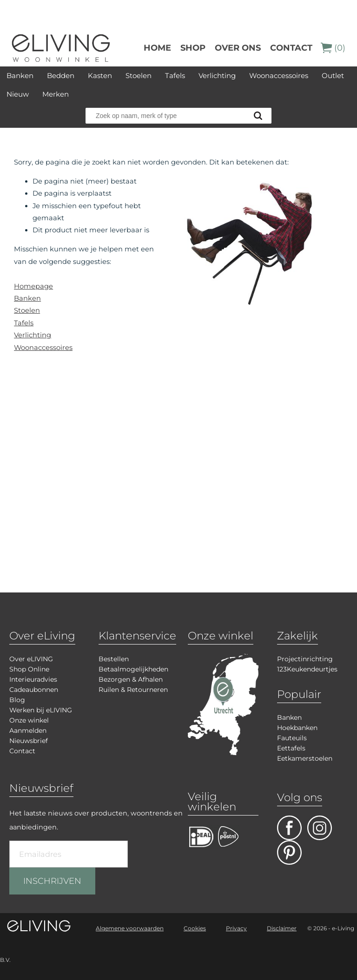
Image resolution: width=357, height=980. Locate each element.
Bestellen (114, 659)
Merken (56, 94)
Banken (20, 76)
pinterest (289, 852)
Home (157, 48)
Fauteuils (292, 738)
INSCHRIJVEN (52, 881)
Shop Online (29, 669)
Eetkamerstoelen (305, 758)
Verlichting (217, 76)
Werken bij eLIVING (41, 710)
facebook (289, 828)
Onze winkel (29, 720)
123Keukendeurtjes (307, 669)
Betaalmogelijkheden (133, 669)
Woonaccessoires (279, 76)
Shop (193, 48)
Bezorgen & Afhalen (131, 679)
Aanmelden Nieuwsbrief (29, 736)
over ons (238, 48)
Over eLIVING (31, 659)
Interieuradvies (33, 679)
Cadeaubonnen (34, 690)
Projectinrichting (305, 659)
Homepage (33, 286)
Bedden (61, 76)
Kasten (100, 76)
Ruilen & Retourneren (133, 690)
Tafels (175, 76)
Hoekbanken (297, 728)
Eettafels (291, 748)
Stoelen (139, 76)
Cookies (195, 928)
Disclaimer (282, 928)
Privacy (236, 928)
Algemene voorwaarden (130, 928)
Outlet (333, 76)
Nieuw (18, 94)
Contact (291, 48)
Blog (17, 700)
